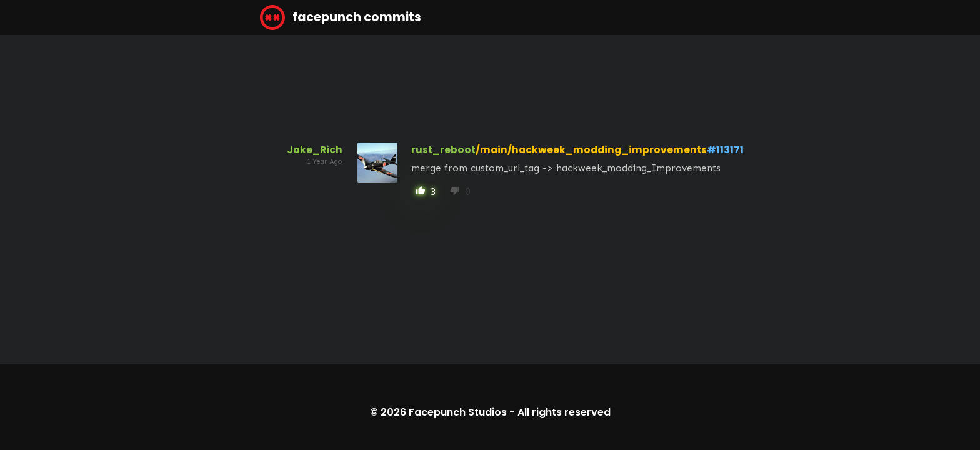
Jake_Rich (315, 150)
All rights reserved (564, 412)
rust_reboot (443, 150)
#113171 (725, 150)
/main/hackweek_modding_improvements (591, 150)
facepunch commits (341, 17)
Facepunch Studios (458, 412)
